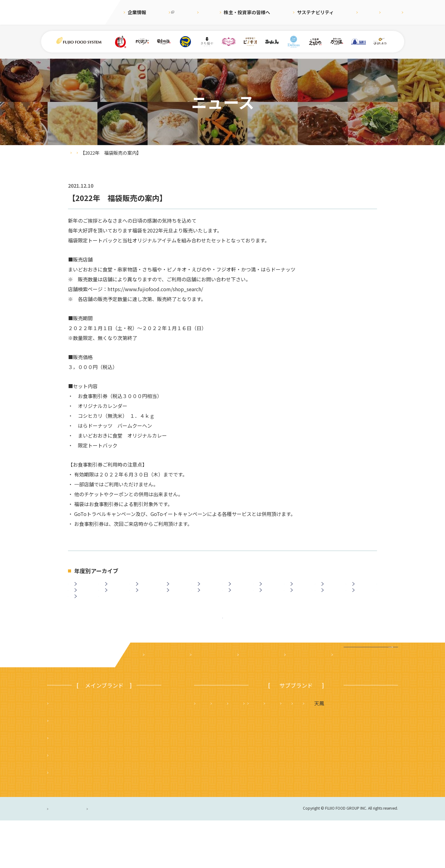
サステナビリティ (297, 12)
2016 (363, 589)
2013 (116, 606)
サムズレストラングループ (298, 768)
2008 (270, 606)
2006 (332, 606)
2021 (208, 589)
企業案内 (155, 702)
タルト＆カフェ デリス (225, 768)
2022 (177, 589)
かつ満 (347, 751)
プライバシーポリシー (73, 856)
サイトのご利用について (158, 856)
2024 (116, 589)
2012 (146, 606)
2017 (332, 589)
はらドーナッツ (215, 785)
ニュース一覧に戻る (223, 657)
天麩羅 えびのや (218, 751)
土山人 (352, 768)
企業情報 (137, 12)
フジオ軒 (381, 751)
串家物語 (61, 768)
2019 (270, 589)
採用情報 (335, 12)
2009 (239, 606)
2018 (301, 589)
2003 (85, 622)
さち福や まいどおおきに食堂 (289, 751)
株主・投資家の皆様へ (244, 12)
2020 (239, 589)
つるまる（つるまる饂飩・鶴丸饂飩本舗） (98, 785)
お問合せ (392, 12)
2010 (208, 606)
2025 (85, 589)
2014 (85, 606)
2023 (146, 589)
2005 (363, 606)
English (364, 12)
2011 (177, 606)
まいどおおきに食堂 (73, 751)
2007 (301, 606)
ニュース (201, 12)
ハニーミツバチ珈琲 (266, 785)
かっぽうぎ (63, 803)
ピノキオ (61, 820)
